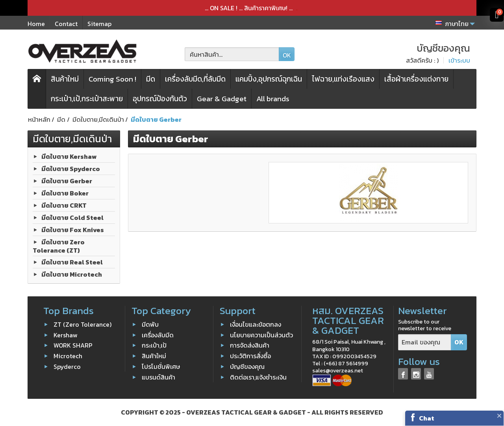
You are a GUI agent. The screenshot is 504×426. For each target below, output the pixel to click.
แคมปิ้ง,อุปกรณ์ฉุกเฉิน (269, 79)
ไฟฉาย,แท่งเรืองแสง (343, 79)
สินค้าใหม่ (65, 79)
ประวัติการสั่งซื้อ (250, 356)
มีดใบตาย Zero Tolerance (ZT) (59, 246)
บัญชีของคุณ (247, 366)
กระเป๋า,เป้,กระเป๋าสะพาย (87, 99)
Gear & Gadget (222, 99)
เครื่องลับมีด (158, 335)
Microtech (68, 356)
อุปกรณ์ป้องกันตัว (160, 99)
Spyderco (67, 366)
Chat (427, 418)
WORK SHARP (73, 345)
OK (287, 55)
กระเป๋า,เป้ (154, 345)
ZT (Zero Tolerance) (82, 324)
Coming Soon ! (112, 79)
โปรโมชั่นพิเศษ (161, 366)
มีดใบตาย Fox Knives (73, 229)
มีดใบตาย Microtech (72, 274)
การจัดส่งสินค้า (250, 345)
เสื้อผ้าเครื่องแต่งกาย (416, 79)
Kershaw (66, 335)
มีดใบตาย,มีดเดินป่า (72, 139)
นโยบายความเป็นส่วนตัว (261, 335)
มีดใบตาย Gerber (67, 180)
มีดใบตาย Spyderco (71, 168)
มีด (151, 79)
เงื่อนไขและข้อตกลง (256, 324)
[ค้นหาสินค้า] (232, 54)
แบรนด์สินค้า (158, 377)
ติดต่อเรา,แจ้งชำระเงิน (258, 377)
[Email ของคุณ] (425, 342)
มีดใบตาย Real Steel (72, 262)
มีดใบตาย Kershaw (69, 156)
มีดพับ (150, 324)
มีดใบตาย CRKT (64, 205)
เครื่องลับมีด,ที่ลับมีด (195, 79)
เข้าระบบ (459, 60)
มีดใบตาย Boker (65, 193)
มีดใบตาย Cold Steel (72, 217)
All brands (273, 99)
